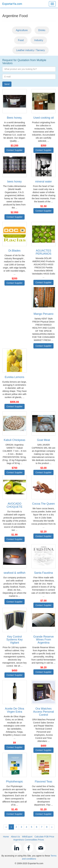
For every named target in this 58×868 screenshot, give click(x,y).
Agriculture (22, 30)
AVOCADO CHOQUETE (15, 505)
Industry (39, 40)
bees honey (14, 182)
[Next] (52, 827)
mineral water (43, 182)
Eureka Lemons (15, 377)
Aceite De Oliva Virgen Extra (15, 710)
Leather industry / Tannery (31, 50)
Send (7, 84)
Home (6, 837)
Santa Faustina (44, 573)
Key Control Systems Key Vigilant (14, 640)
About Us (15, 837)
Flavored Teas (44, 782)
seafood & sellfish (14, 573)
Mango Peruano (43, 314)
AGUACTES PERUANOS (44, 252)
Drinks (42, 30)
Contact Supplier (15, 150)
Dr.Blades (15, 251)
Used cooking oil (43, 118)
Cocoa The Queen (44, 504)
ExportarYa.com (12, 4)
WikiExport (27, 837)
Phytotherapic (15, 782)
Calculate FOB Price (44, 837)
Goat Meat (43, 440)
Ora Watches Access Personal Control (43, 712)
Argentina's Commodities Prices (29, 840)
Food (21, 40)
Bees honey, (14, 118)
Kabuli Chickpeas (14, 440)
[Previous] (6, 827)
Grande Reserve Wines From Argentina (43, 640)
